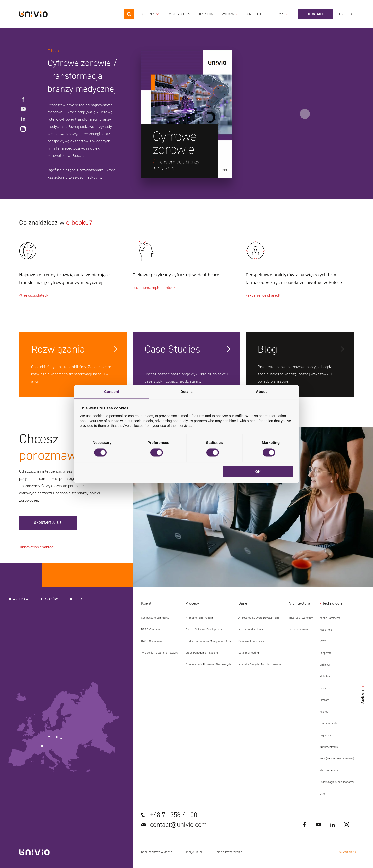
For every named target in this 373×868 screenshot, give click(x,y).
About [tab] (261, 391)
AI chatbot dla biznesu (252, 629)
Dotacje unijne (193, 852)
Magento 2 (326, 630)
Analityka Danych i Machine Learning (260, 665)
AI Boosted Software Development (259, 618)
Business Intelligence (251, 641)
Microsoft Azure (329, 770)
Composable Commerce (155, 618)
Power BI (325, 688)
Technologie (333, 603)
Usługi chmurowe (299, 629)
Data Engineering (249, 653)
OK (258, 472)
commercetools (329, 723)
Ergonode (325, 735)
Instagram (23, 129)
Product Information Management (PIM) (209, 641)
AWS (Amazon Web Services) (337, 759)
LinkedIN (23, 119)
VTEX (323, 641)
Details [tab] (186, 391)
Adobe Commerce (330, 618)
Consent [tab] (112, 391)
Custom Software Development (204, 629)
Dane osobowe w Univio (157, 852)
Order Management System (202, 653)
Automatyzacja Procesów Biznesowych (208, 665)
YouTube (23, 109)
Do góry (363, 694)
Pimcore (324, 700)
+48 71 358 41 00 (174, 815)
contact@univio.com (179, 825)
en (341, 14)
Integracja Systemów (301, 618)
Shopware (326, 653)
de (352, 14)
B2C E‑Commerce (151, 641)
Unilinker (325, 665)
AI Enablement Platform (200, 618)
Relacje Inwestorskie (228, 852)
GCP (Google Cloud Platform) (337, 782)
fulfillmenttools (329, 747)
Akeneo (324, 712)
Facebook (23, 99)
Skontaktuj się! (48, 523)
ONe (322, 794)
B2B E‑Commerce (151, 629)
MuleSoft (325, 677)
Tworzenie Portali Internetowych (160, 653)
